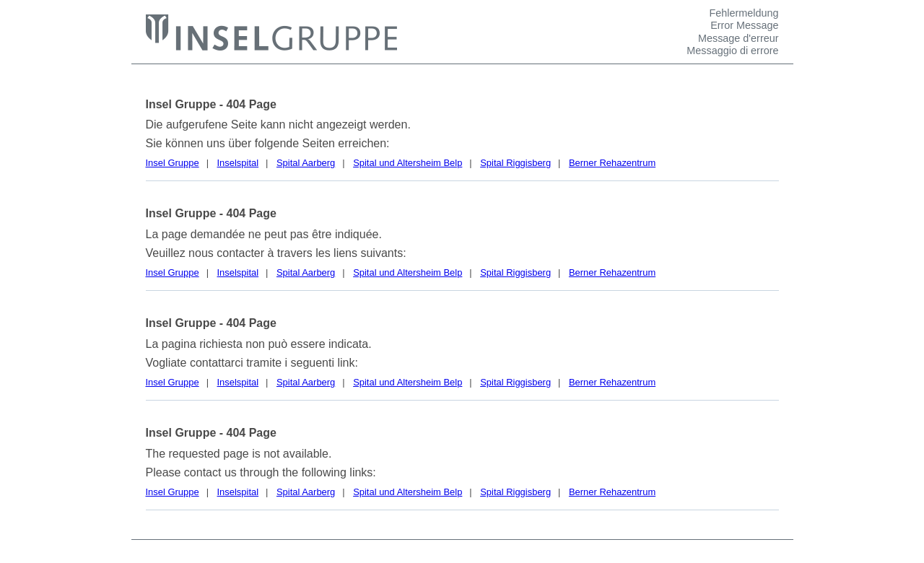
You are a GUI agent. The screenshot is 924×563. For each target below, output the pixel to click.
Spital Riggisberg (515, 163)
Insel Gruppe (173, 163)
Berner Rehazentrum (612, 163)
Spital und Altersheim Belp (407, 163)
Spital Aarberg (306, 163)
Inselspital (238, 163)
